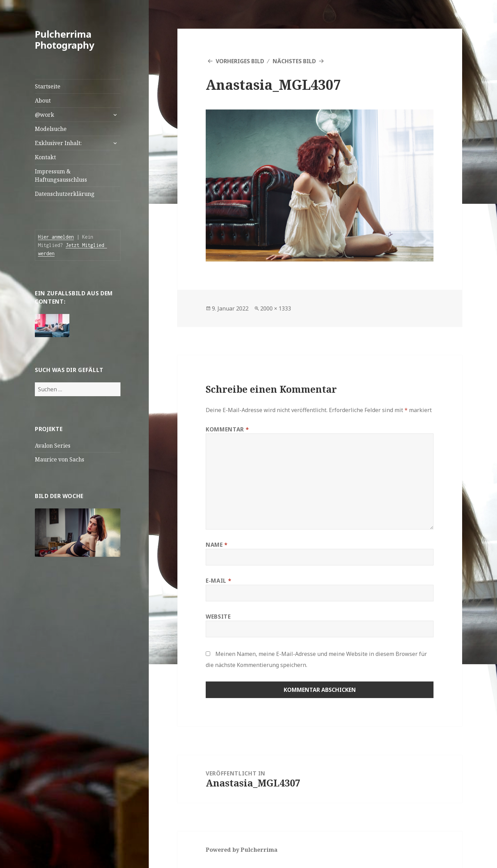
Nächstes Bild (294, 61)
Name (217, 545)
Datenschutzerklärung (65, 194)
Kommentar (227, 429)
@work (45, 115)
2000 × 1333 (276, 308)
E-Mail (218, 581)
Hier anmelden (56, 237)
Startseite (48, 86)
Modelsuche (51, 129)
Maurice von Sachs (60, 459)
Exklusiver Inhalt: (58, 143)
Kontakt (45, 157)
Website (218, 617)
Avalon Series (53, 446)
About (43, 101)
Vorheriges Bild (240, 61)
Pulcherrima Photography (65, 40)
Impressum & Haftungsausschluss (61, 175)
